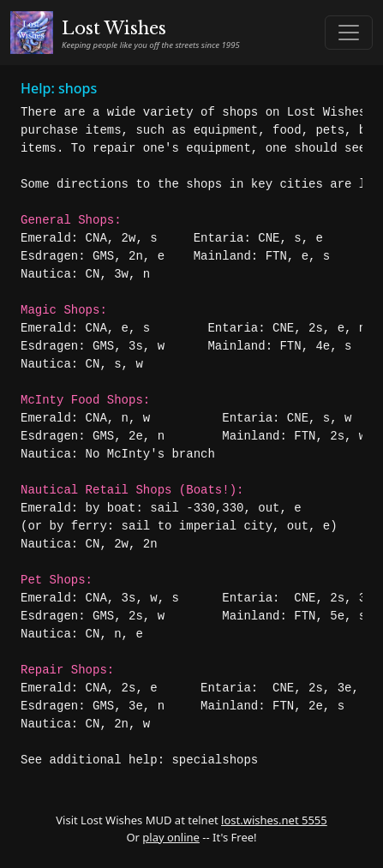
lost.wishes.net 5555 (274, 820)
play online (171, 837)
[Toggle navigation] (349, 33)
